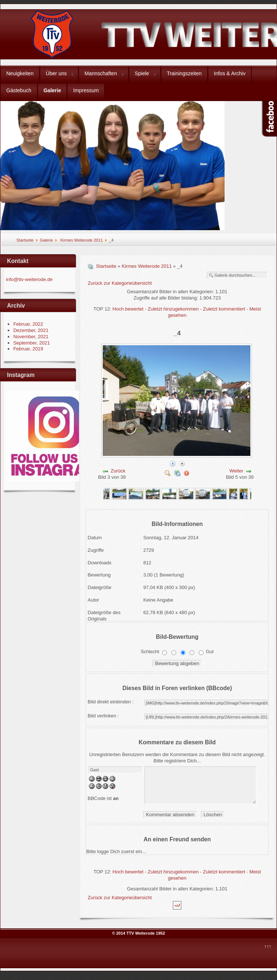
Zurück (118, 471)
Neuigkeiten (20, 73)
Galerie (52, 90)
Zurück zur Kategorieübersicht (119, 283)
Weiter (236, 471)
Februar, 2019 (28, 349)
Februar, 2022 (28, 324)
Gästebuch (19, 90)
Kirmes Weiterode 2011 (81, 240)
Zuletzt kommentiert (224, 309)
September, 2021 (32, 343)
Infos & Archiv (230, 73)
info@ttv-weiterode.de (29, 279)
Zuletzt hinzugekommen (173, 309)
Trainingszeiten (184, 73)
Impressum (86, 90)
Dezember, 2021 (31, 330)
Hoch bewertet (128, 309)
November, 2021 (31, 337)
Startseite (25, 240)
